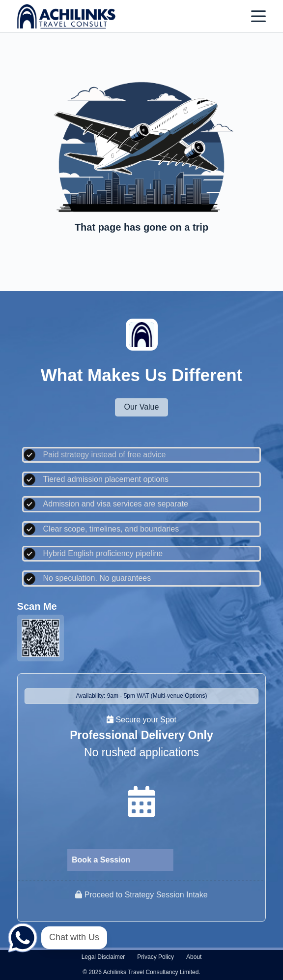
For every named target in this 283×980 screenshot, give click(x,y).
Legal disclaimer (103, 957)
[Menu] (258, 16)
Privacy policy (156, 957)
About (194, 957)
